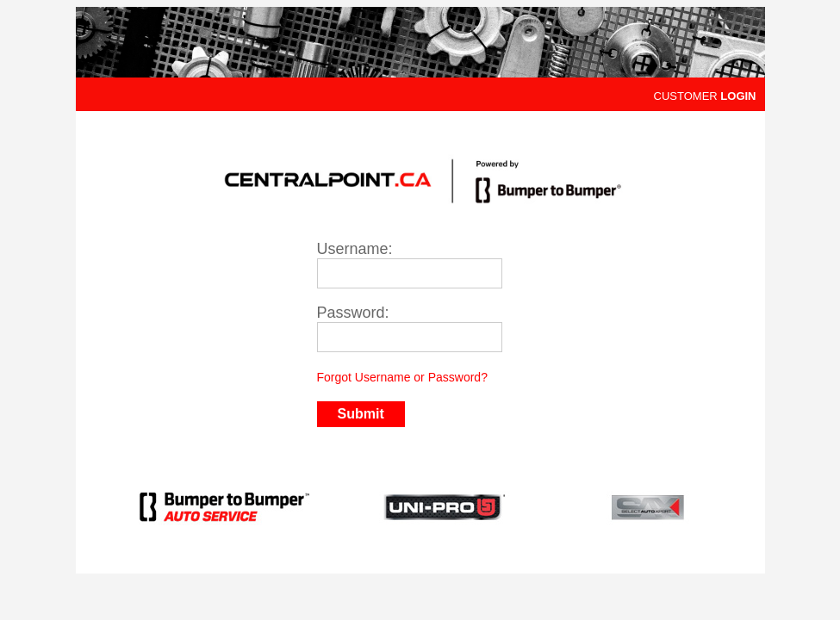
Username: (355, 249)
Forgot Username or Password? (402, 377)
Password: (353, 313)
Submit (361, 414)
